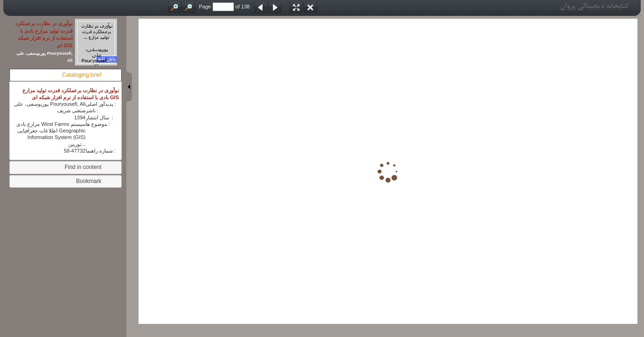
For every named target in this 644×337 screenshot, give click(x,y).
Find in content (83, 167)
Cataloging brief (82, 75)
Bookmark (89, 181)
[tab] (66, 75)
